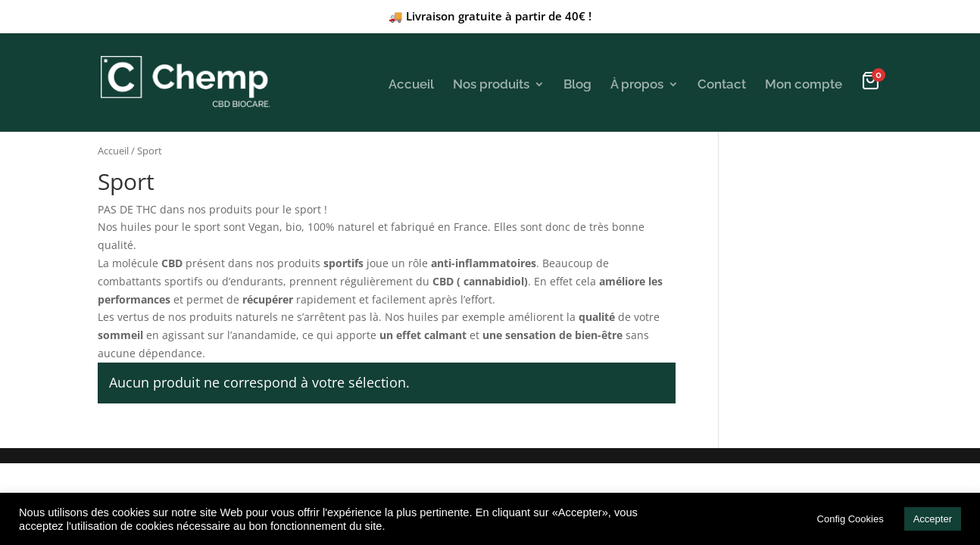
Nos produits (491, 84)
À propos (637, 84)
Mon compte (804, 84)
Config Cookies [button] (850, 519)
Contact (722, 84)
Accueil (411, 84)
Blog (577, 84)
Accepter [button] (933, 519)
